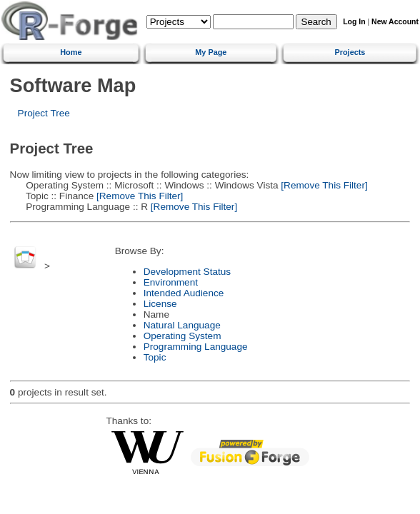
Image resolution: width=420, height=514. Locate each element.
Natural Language (182, 325)
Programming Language (196, 347)
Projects (350, 52)
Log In (354, 22)
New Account (395, 22)
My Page (211, 52)
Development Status (187, 272)
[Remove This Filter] (323, 185)
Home (71, 52)
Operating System (182, 336)
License (160, 304)
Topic (155, 357)
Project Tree (44, 113)
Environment (171, 282)
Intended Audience (184, 293)
